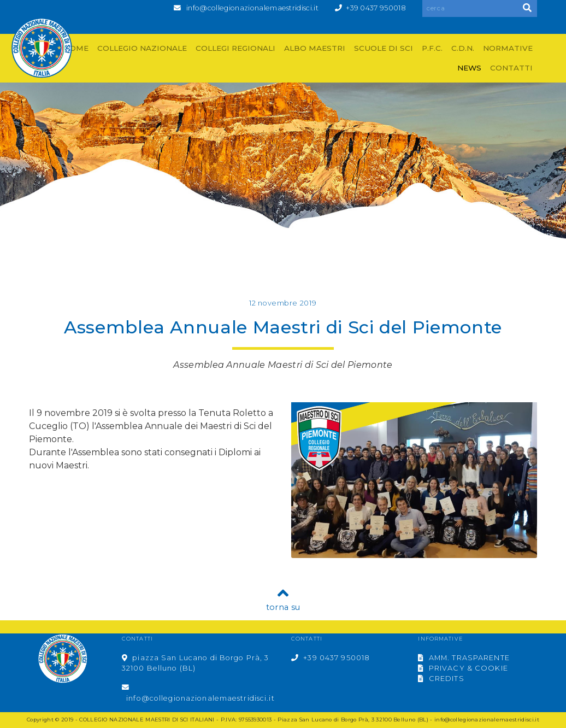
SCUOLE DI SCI (384, 48)
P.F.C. (432, 48)
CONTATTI (511, 68)
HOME (76, 48)
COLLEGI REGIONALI (235, 48)
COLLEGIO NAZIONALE (142, 48)
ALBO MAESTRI (315, 48)
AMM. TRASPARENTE (464, 658)
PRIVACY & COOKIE (463, 668)
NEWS (469, 68)
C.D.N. (463, 48)
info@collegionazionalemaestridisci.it (252, 8)
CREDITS (441, 679)
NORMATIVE (508, 48)
